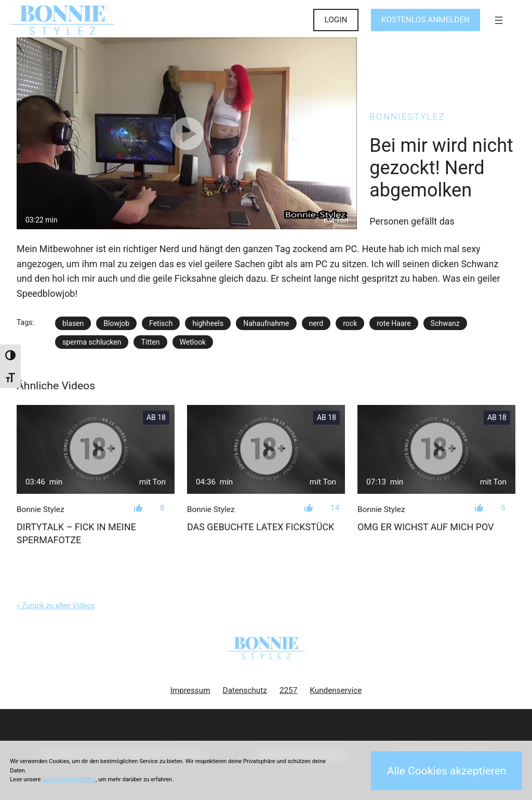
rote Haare (394, 323)
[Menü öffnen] (499, 20)
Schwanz (445, 323)
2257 (288, 690)
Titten (150, 342)
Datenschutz (245, 690)
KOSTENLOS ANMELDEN (425, 20)
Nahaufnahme (266, 323)
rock (350, 323)
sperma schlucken (92, 342)
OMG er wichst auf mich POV (426, 527)
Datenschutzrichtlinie (69, 779)
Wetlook (193, 342)
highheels (208, 323)
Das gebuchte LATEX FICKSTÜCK (261, 527)
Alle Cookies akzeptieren (447, 771)
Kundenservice (336, 690)
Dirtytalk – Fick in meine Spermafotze (76, 533)
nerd (316, 323)
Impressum (190, 690)
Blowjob (116, 323)
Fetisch (161, 323)
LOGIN (336, 20)
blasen (73, 323)
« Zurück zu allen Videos (56, 606)
